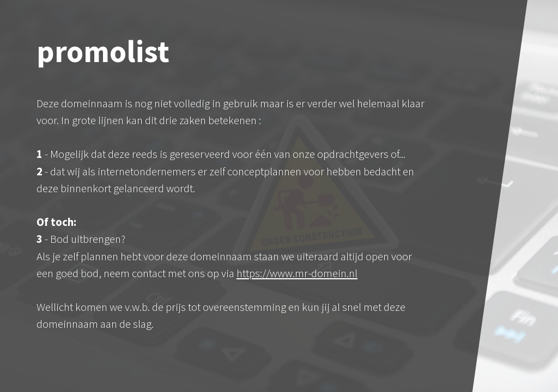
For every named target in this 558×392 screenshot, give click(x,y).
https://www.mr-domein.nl (297, 273)
